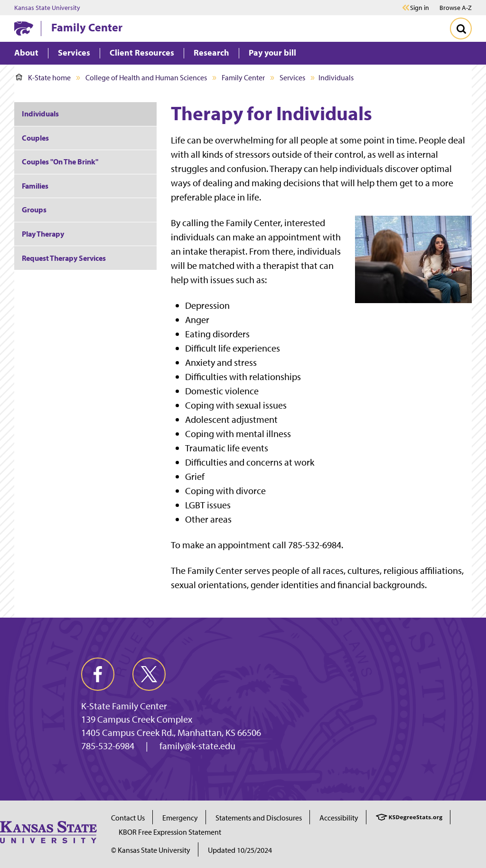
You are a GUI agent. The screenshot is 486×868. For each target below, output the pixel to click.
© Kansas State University (151, 850)
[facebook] (98, 674)
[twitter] (149, 674)
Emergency (180, 818)
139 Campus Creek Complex (137, 719)
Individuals (40, 114)
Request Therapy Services (64, 258)
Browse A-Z (456, 8)
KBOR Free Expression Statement (170, 832)
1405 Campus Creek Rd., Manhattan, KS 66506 (171, 733)
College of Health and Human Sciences (146, 77)
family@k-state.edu (197, 746)
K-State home (43, 77)
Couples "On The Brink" (60, 162)
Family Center (87, 27)
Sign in (420, 8)
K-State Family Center (124, 706)
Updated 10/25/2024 (240, 850)
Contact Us (128, 818)
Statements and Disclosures (259, 818)
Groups (34, 210)
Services (292, 77)
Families (35, 186)
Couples (35, 138)
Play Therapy (43, 234)
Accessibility (339, 818)
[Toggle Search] (461, 29)
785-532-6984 (108, 746)
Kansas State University (47, 8)
